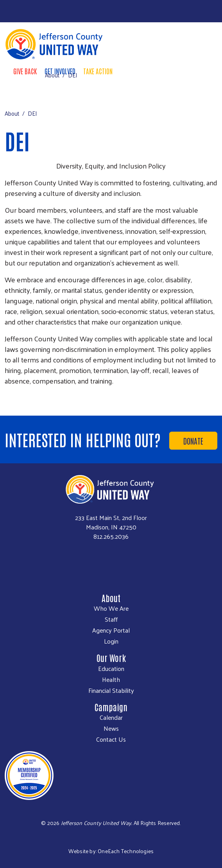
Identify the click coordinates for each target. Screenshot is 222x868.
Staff (111, 619)
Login (111, 641)
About (52, 75)
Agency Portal (111, 630)
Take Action (98, 71)
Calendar (111, 717)
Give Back (25, 71)
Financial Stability (111, 690)
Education (111, 669)
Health (111, 680)
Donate (193, 441)
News (111, 728)
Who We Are (111, 608)
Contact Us (111, 739)
